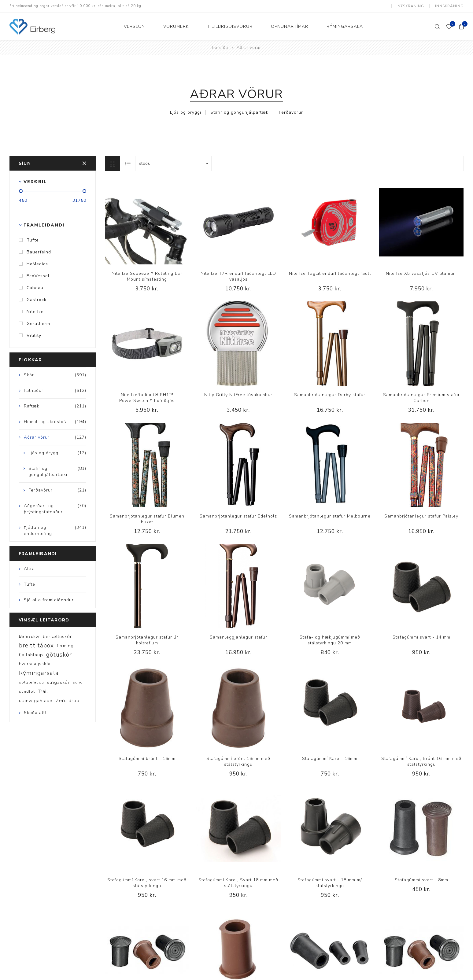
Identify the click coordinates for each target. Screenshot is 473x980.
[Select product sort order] (173, 163)
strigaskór (58, 682)
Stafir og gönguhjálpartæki (240, 112)
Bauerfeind (39, 252)
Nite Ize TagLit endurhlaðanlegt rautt (330, 273)
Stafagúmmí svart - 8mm (421, 880)
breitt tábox (36, 646)
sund (78, 682)
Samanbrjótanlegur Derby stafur (330, 394)
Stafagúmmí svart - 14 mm (421, 637)
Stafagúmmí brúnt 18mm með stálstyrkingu (238, 761)
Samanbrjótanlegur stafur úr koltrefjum (147, 640)
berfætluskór (57, 636)
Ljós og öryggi (186, 112)
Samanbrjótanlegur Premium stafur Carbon (421, 397)
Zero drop (68, 701)
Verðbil (35, 181)
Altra (29, 569)
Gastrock (37, 299)
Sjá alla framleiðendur (49, 600)
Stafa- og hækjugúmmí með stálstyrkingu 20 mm (330, 640)
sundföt (27, 691)
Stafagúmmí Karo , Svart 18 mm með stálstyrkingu (238, 882)
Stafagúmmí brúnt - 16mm (147, 759)
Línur (113, 163)
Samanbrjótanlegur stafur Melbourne (330, 516)
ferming (65, 646)
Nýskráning (411, 6)
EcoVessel (38, 276)
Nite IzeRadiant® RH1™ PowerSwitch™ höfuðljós (147, 397)
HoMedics (37, 264)
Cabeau (35, 287)
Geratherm (38, 323)
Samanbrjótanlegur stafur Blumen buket (147, 519)
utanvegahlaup (36, 701)
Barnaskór (29, 636)
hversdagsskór (35, 664)
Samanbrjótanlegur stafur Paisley (421, 516)
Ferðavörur (291, 112)
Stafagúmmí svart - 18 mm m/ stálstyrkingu (330, 882)
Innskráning (449, 6)
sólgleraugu (31, 682)
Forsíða (220, 47)
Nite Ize (35, 311)
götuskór (59, 655)
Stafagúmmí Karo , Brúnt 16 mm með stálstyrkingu (421, 761)
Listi (128, 163)
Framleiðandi (44, 225)
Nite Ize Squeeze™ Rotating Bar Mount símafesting (147, 276)
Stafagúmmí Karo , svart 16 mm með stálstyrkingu (147, 882)
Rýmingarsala (39, 673)
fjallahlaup (31, 655)
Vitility (34, 335)
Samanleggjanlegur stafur (238, 637)
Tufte (33, 240)
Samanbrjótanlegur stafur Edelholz (238, 516)
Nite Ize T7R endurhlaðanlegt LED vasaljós (238, 276)
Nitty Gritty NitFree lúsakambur (238, 394)
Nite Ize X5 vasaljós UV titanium (421, 273)
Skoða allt (35, 713)
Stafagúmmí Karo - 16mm (330, 759)
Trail (43, 691)
